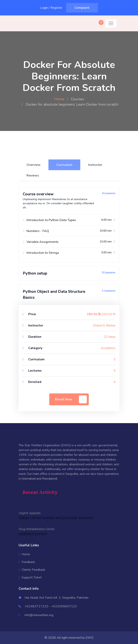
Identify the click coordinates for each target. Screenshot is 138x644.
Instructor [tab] (95, 165)
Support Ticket (32, 577)
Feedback (28, 562)
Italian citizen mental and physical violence (56, 518)
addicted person (33, 534)
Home (59, 99)
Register (56, 8)
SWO (90, 638)
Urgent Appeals (30, 513)
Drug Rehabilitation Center (37, 529)
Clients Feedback (33, 570)
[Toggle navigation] (111, 23)
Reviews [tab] (33, 176)
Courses (77, 99)
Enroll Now (71, 399)
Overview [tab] (34, 165)
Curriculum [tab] (64, 165)
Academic (108, 348)
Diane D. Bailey (104, 325)
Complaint (82, 8)
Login (44, 8)
